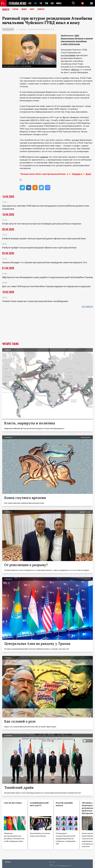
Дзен (88, 174)
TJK (41, 3)
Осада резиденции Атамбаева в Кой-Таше (41, 29)
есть (37, 109)
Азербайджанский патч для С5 (39, 804)
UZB (52, 3)
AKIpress (75, 70)
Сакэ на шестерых (13, 803)
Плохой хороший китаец (64, 804)
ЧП (17, 29)
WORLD (59, 3)
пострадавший (68, 55)
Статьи (15, 9)
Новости (6, 9)
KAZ (30, 3)
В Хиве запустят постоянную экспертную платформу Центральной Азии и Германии (42, 224)
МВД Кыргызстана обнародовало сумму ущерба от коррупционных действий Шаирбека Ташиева (47, 277)
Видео (24, 9)
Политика (22, 29)
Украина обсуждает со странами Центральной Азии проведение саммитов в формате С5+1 (45, 262)
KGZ (36, 3)
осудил (75, 140)
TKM (46, 3)
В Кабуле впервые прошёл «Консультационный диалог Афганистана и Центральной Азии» (44, 238)
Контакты (8, 862)
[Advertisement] (47, 326)
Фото (32, 9)
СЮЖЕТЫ (41, 9)
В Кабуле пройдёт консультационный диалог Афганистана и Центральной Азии (39, 248)
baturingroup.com (64, 866)
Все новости (87, 307)
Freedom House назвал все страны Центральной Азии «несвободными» (35, 301)
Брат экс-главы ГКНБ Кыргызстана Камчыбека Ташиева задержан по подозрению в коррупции (46, 286)
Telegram (76, 174)
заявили (44, 157)
